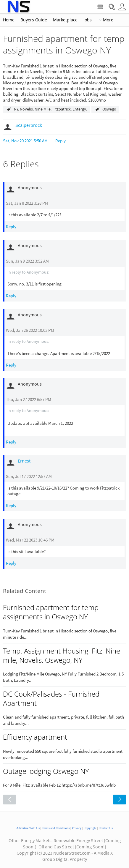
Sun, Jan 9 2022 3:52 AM (27, 261)
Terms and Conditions (56, 828)
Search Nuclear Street (112, 7)
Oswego (109, 109)
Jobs (88, 20)
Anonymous (37, 272)
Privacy (77, 828)
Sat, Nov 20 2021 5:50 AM (25, 141)
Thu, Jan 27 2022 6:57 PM (29, 399)
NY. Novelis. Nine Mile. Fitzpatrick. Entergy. (50, 109)
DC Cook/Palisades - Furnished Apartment (51, 699)
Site (100, 7)
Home (9, 20)
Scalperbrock (29, 125)
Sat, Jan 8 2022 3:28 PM (27, 203)
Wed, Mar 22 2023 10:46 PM (30, 540)
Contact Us (106, 828)
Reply (61, 141)
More (108, 20)
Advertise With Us (28, 828)
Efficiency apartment (35, 737)
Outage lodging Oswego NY (46, 771)
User (122, 7)
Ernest (24, 461)
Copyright (90, 828)
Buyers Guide (34, 20)
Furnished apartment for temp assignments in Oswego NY (51, 612)
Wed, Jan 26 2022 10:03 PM (30, 330)
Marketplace (65, 20)
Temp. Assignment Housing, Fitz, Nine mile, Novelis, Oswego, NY (62, 655)
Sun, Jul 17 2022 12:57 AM (29, 476)
